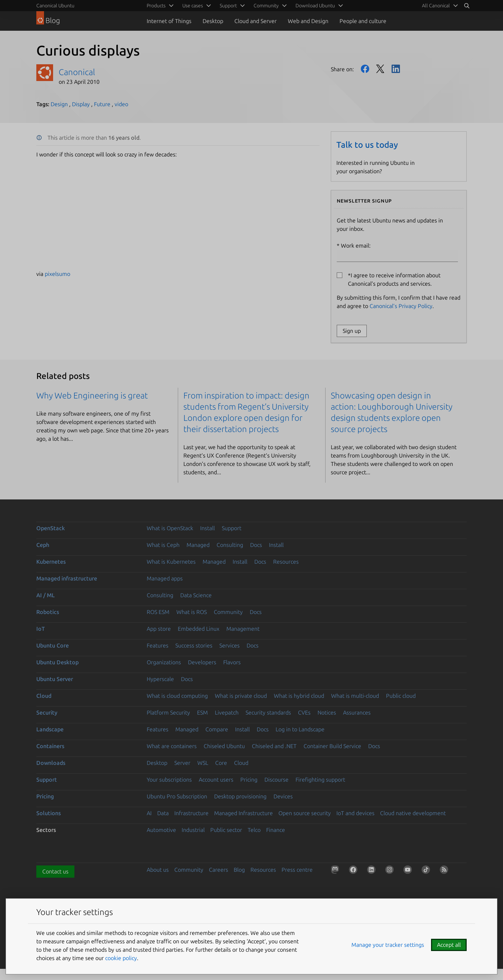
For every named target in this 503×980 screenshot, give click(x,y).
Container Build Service (332, 746)
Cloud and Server (256, 21)
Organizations (164, 662)
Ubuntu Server (55, 679)
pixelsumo (57, 274)
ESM (202, 712)
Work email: (397, 252)
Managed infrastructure (67, 578)
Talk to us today (367, 145)
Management (243, 629)
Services (229, 645)
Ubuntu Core (53, 645)
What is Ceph (163, 545)
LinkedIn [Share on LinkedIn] (396, 69)
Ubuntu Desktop (57, 662)
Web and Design (308, 21)
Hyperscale (160, 679)
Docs (256, 545)
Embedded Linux (199, 629)
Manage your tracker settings (388, 945)
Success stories (194, 645)
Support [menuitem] (228, 6)
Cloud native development (413, 813)
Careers (218, 870)
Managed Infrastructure (243, 813)
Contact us (55, 871)
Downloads (51, 763)
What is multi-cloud (355, 696)
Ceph (43, 545)
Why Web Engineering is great (92, 396)
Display (81, 104)
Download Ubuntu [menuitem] (315, 6)
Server (182, 763)
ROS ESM (158, 612)
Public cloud (401, 696)
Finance (276, 830)
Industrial (193, 830)
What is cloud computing (177, 696)
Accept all (449, 945)
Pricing (249, 780)
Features (158, 645)
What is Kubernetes (171, 562)
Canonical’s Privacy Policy (401, 306)
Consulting (230, 545)
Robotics (48, 612)
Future (102, 104)
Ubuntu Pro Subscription (177, 796)
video (121, 104)
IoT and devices (355, 813)
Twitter (380, 69)
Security (47, 712)
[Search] (467, 6)
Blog (239, 870)
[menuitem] (439, 6)
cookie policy (121, 958)
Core (221, 763)
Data (163, 813)
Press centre (297, 870)
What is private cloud (241, 696)
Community (228, 612)
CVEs (304, 712)
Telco (254, 830)
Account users (216, 780)
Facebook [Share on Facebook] (365, 69)
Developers (202, 662)
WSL (203, 763)
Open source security (305, 813)
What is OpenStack (170, 528)
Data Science (196, 595)
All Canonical (436, 6)
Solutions (49, 813)
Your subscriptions (169, 780)
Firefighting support (320, 780)
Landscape (50, 729)
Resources (286, 562)
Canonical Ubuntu (55, 6)
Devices (283, 796)
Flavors (232, 662)
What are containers (172, 746)
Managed (198, 545)
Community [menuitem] (266, 6)
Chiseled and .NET (274, 746)
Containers (50, 746)
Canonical (77, 72)
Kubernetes (51, 562)
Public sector (226, 830)
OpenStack (51, 528)
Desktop (213, 21)
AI (149, 813)
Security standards (268, 712)
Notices (327, 712)
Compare (217, 729)
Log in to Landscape (300, 729)
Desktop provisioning (240, 796)
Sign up (352, 331)
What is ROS (192, 612)
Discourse (276, 780)
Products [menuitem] (156, 6)
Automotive (161, 830)
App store (159, 629)
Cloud (44, 696)
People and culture (363, 21)
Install (207, 528)
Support (232, 528)
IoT (41, 629)
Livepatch (227, 712)
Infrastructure (191, 813)
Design (59, 104)
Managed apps (165, 578)
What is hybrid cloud (299, 696)
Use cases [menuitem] (193, 6)
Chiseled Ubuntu (224, 746)
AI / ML (46, 595)
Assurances (357, 712)
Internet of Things (169, 21)
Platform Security (168, 712)
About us (158, 870)
